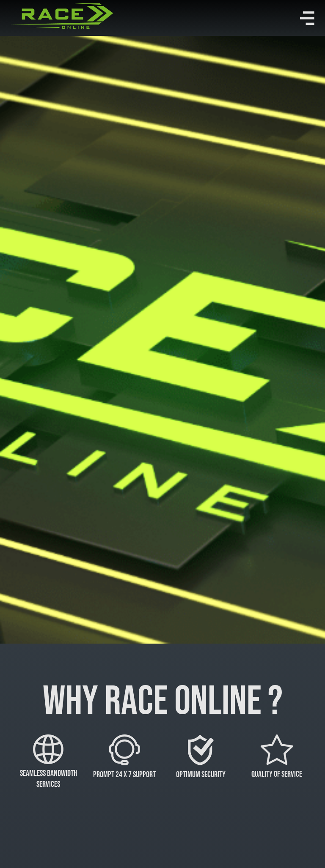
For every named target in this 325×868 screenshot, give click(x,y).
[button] (307, 18)
